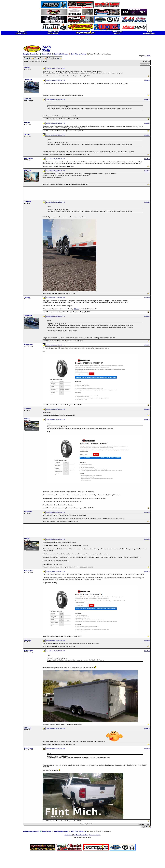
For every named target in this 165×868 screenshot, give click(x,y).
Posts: (45, 76)
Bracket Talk (47, 54)
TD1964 (27, 68)
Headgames (28, 158)
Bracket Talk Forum (61, 54)
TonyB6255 (28, 80)
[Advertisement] (10, 81)
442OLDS (28, 99)
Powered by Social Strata (87, 824)
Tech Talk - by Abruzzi (79, 54)
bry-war (27, 123)
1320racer (28, 202)
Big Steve (28, 170)
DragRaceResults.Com (31, 54)
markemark (28, 512)
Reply (143, 827)
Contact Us (68, 835)
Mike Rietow (29, 345)
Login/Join (146, 61)
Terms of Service (95, 835)
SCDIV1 (27, 419)
